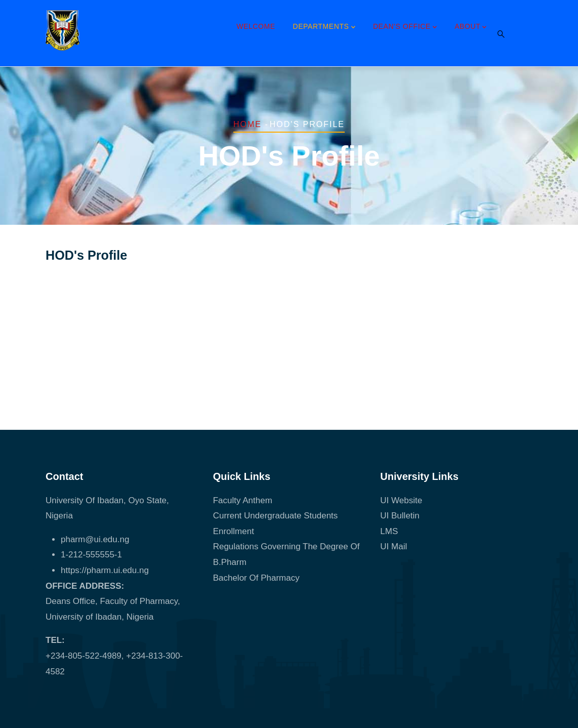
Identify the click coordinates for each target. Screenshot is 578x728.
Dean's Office (405, 27)
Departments (324, 27)
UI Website (401, 500)
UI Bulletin (400, 516)
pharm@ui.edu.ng (95, 539)
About (471, 27)
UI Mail (394, 547)
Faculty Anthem (243, 500)
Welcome (256, 26)
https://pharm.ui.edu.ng (105, 570)
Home (247, 124)
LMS (389, 531)
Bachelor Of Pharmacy (258, 578)
